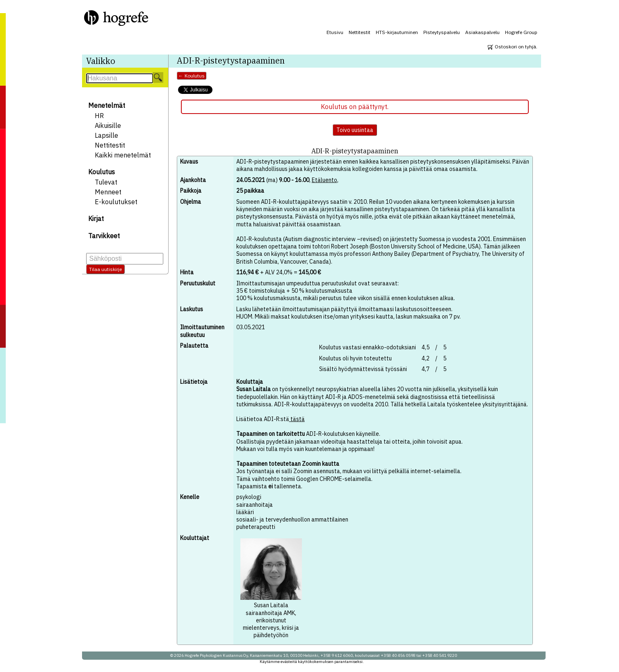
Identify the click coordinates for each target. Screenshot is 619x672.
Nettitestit (360, 32)
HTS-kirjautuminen (397, 32)
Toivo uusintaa (355, 130)
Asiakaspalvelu (482, 32)
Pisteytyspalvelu (442, 32)
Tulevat (106, 182)
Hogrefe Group (521, 32)
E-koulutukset (116, 202)
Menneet (108, 192)
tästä (297, 419)
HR (99, 116)
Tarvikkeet (104, 236)
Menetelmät (107, 105)
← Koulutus (192, 76)
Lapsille (106, 135)
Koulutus (102, 172)
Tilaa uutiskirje (105, 269)
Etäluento (324, 180)
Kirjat (96, 219)
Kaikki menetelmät (123, 155)
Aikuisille (108, 125)
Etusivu (335, 32)
